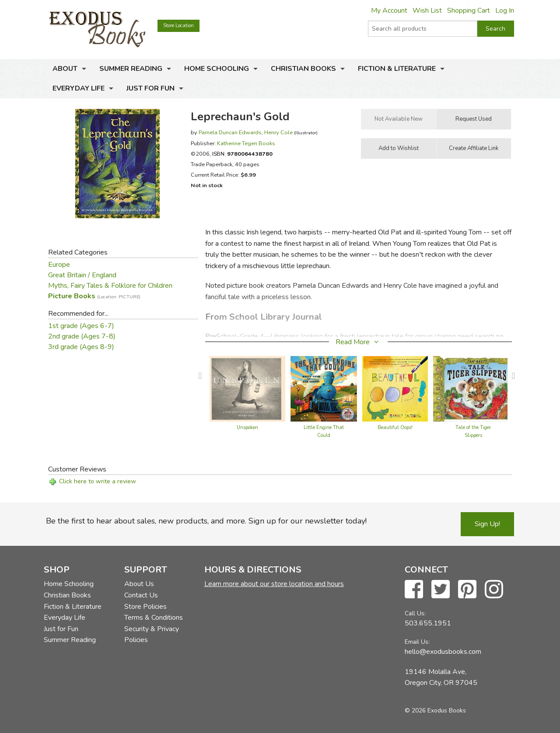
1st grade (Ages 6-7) (81, 326)
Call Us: (415, 613)
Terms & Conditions (154, 618)
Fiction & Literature (397, 69)
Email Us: (417, 642)
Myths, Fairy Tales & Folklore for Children (110, 286)
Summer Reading (131, 69)
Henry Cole (278, 132)
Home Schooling (217, 69)
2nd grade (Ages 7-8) (82, 336)
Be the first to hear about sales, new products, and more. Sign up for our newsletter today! (206, 521)
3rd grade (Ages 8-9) (81, 347)
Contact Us (141, 595)
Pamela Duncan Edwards (230, 132)
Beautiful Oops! (395, 428)
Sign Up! (487, 524)
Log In (505, 10)
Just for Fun (150, 88)
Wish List (427, 10)
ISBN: (242, 154)
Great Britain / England (82, 275)
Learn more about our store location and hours (274, 584)
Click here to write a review (98, 481)
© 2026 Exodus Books (435, 710)
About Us (139, 584)
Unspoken (247, 428)
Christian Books (303, 69)
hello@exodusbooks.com (443, 652)
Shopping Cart (469, 10)
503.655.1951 (428, 623)
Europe (59, 265)
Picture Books (94, 296)
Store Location (178, 26)
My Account (389, 10)
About (65, 69)
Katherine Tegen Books (246, 143)
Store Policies (145, 607)
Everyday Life (79, 88)
